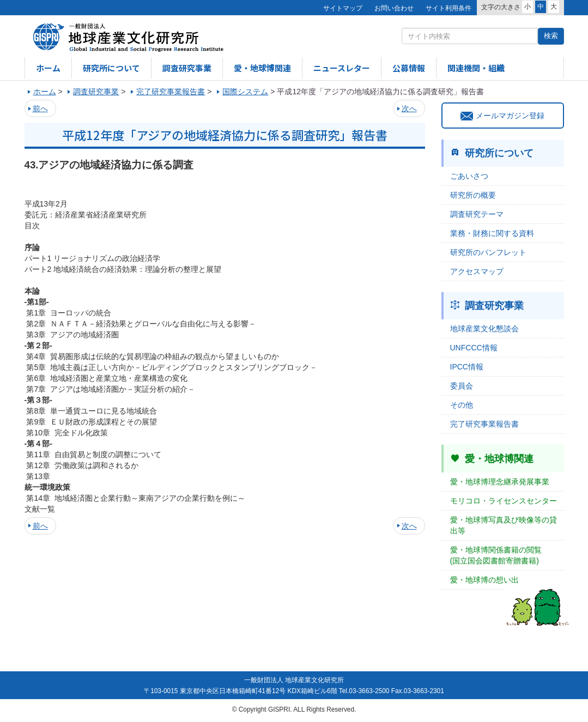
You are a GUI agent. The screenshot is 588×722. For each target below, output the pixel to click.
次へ (409, 108)
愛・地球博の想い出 (484, 580)
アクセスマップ (477, 271)
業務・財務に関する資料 (492, 233)
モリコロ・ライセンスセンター (504, 501)
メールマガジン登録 (502, 116)
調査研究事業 (187, 68)
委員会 (462, 386)
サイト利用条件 (448, 8)
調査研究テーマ (477, 214)
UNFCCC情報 (474, 348)
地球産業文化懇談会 (484, 329)
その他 (462, 405)
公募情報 (409, 68)
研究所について (111, 68)
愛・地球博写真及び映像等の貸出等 (504, 525)
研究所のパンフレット (488, 252)
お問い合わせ (394, 8)
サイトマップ (343, 8)
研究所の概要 (473, 195)
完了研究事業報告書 (484, 424)
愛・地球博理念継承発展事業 (500, 482)
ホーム (48, 68)
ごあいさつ (469, 176)
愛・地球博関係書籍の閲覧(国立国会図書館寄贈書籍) (496, 555)
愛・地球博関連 (262, 68)
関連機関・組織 (476, 68)
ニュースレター (342, 68)
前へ (40, 108)
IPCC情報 (467, 367)
